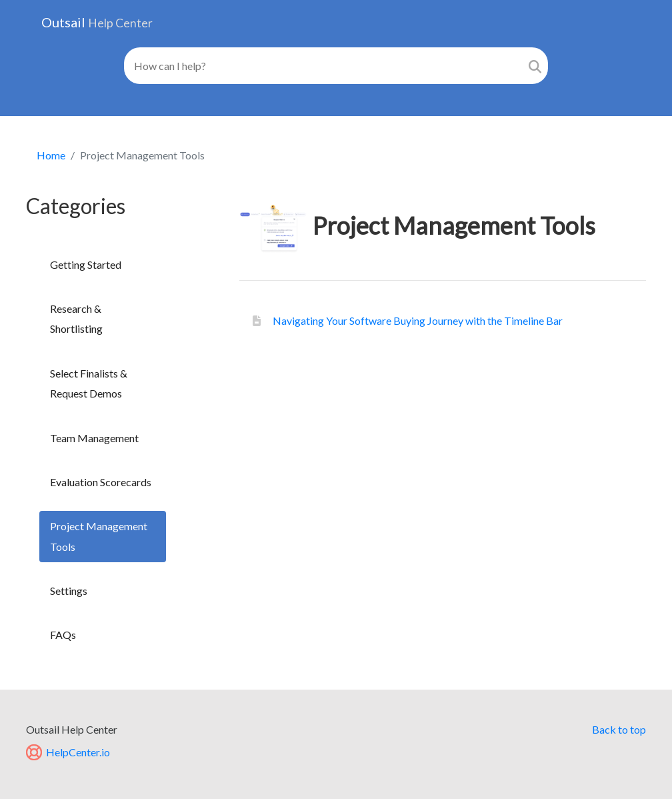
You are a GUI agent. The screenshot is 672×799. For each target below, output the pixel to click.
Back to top (619, 729)
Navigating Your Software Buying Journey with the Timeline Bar (417, 320)
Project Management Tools (99, 536)
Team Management (94, 438)
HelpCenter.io (68, 752)
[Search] (535, 66)
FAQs (63, 635)
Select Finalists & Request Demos (89, 383)
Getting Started (86, 264)
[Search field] (323, 66)
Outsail (97, 22)
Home (51, 155)
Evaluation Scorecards (101, 482)
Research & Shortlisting (76, 318)
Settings (69, 591)
